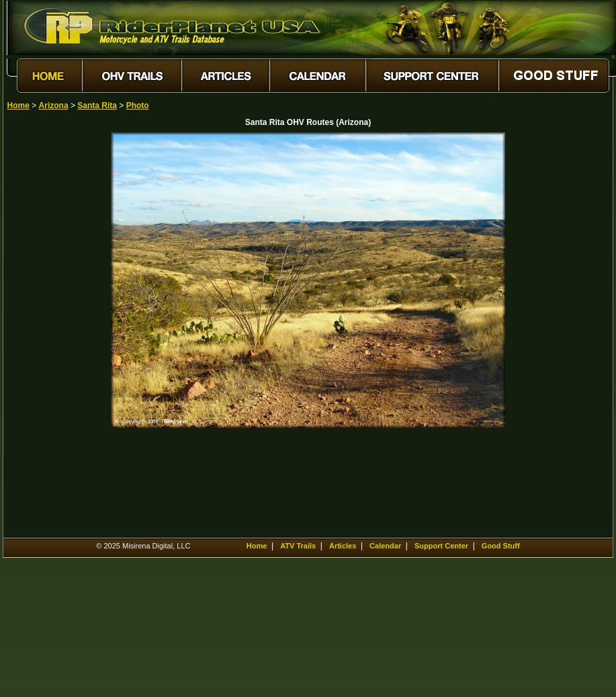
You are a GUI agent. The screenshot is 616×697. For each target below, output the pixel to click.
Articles (343, 546)
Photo (138, 106)
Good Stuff (501, 546)
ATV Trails (298, 546)
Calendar (385, 546)
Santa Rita (97, 106)
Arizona (54, 106)
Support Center (441, 546)
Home (18, 106)
